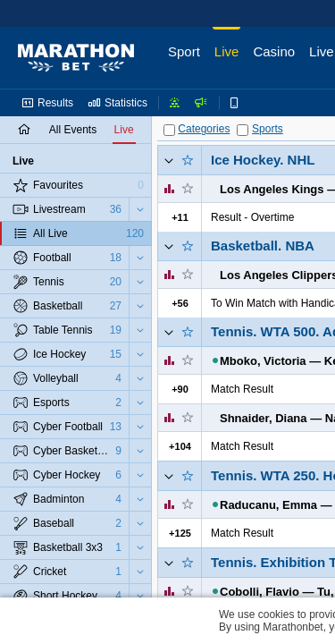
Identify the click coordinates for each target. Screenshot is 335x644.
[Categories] (169, 130)
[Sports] (243, 130)
